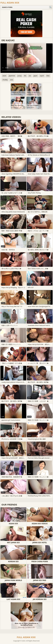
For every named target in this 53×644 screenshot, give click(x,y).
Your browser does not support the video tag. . (26, 58)
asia (12, 80)
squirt (42, 76)
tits (25, 76)
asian (4, 76)
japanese (12, 76)
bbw (48, 76)
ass (30, 76)
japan (35, 76)
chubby (5, 80)
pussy (20, 76)
